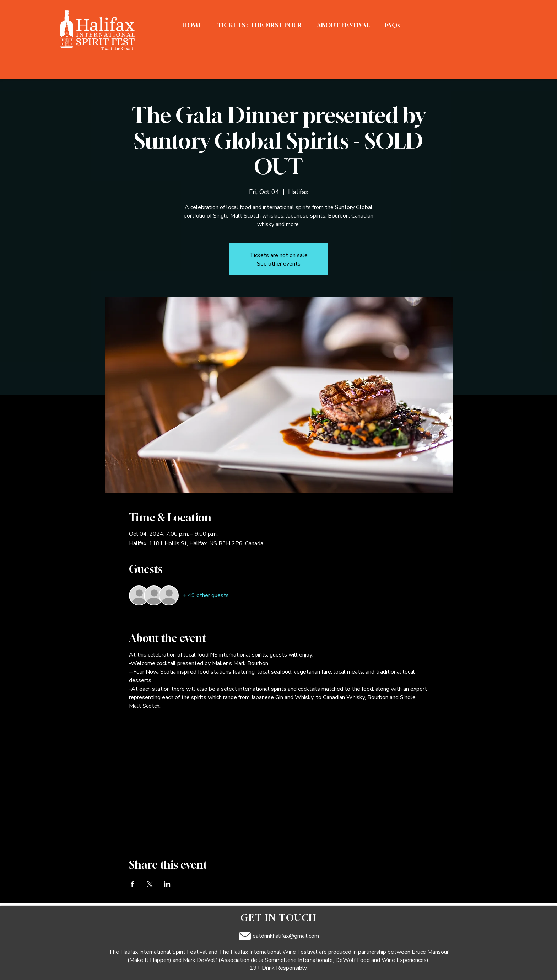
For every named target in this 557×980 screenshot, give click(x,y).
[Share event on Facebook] (132, 884)
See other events (279, 264)
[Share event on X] (150, 884)
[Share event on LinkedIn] (167, 884)
